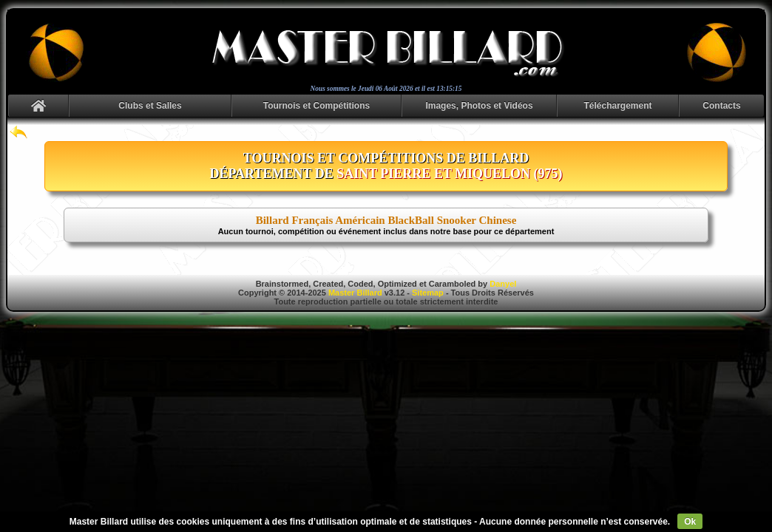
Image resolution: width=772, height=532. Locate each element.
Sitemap (428, 293)
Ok (690, 522)
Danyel (503, 284)
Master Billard (355, 293)
